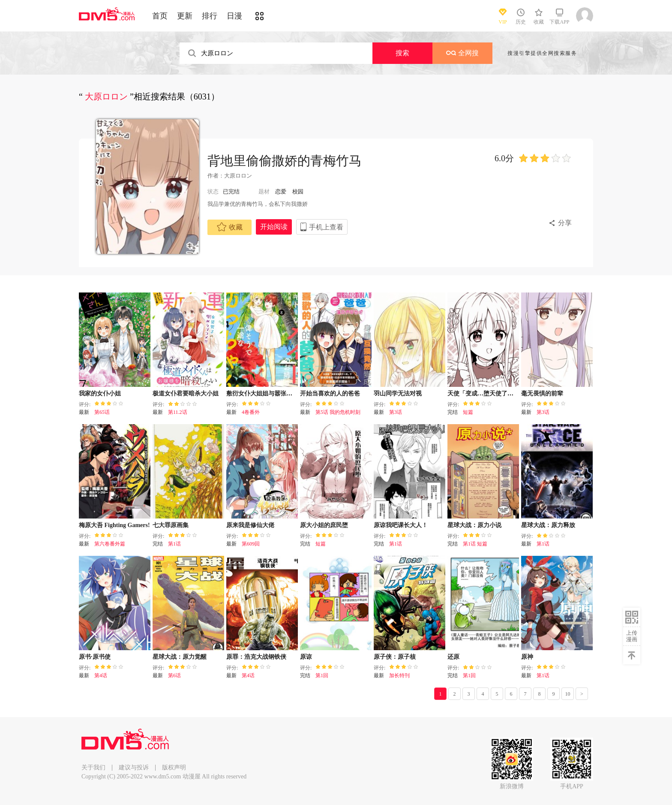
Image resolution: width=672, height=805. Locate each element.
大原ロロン (238, 176)
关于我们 (93, 767)
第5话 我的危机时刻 (338, 412)
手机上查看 (326, 227)
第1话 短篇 (475, 544)
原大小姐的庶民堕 (324, 525)
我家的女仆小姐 (100, 393)
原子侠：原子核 (395, 657)
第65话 (102, 412)
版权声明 (174, 767)
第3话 (396, 412)
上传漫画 (632, 636)
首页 (160, 16)
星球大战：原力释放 (548, 525)
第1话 (174, 544)
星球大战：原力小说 (474, 525)
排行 (210, 16)
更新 (185, 16)
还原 (453, 657)
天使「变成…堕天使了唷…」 (486, 393)
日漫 (234, 16)
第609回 (251, 544)
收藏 (230, 227)
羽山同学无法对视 (398, 393)
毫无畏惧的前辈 (542, 393)
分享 (565, 223)
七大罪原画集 (171, 525)
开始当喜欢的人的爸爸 (330, 393)
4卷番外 (251, 412)
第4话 (101, 675)
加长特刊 (399, 675)
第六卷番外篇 (110, 544)
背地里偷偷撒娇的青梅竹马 (285, 161)
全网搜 (462, 53)
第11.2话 (178, 412)
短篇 (468, 412)
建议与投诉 (134, 767)
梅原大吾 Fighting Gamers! (114, 525)
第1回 (322, 675)
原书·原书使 (95, 657)
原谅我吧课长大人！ (401, 525)
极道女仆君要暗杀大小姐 (186, 393)
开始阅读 (274, 227)
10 (568, 694)
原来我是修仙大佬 (250, 525)
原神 (527, 657)
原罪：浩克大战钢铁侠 (256, 657)
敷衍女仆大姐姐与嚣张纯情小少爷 (271, 393)
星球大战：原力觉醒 (180, 657)
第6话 (174, 675)
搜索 (402, 53)
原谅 (306, 657)
